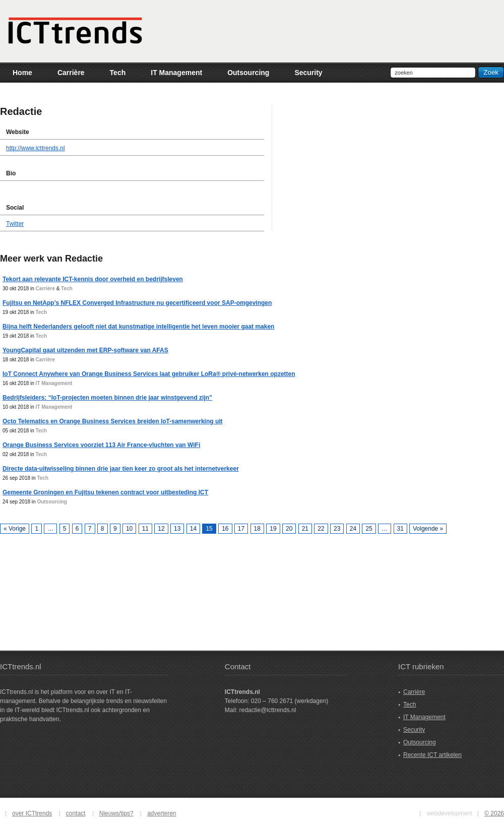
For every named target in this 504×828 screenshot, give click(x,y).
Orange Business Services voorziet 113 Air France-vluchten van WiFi (101, 445)
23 (337, 529)
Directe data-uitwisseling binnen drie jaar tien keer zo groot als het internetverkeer (121, 469)
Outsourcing (52, 502)
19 (273, 529)
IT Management (54, 383)
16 (225, 529)
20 (289, 529)
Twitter (15, 224)
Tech (67, 289)
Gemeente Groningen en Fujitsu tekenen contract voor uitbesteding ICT (105, 492)
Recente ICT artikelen (432, 755)
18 (257, 529)
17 (241, 529)
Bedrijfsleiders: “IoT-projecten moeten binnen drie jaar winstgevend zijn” (107, 398)
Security (414, 730)
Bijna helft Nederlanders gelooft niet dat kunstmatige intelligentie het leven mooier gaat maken (138, 327)
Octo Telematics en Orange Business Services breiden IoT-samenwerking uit (113, 421)
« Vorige (15, 529)
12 (161, 529)
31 (400, 529)
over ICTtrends (32, 813)
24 (353, 529)
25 (369, 529)
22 (321, 529)
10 (129, 529)
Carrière (45, 289)
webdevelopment (449, 813)
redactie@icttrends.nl (267, 710)
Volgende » (428, 529)
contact (76, 813)
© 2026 (494, 813)
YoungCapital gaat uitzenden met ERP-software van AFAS (85, 350)
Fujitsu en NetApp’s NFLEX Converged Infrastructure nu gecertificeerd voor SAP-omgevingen (137, 303)
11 (145, 529)
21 (305, 529)
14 (193, 529)
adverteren (162, 813)
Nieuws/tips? (116, 813)
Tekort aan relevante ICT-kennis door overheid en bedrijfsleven (93, 279)
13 (177, 529)
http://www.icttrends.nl (36, 148)
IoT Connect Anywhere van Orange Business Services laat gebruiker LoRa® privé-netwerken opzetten (149, 374)
